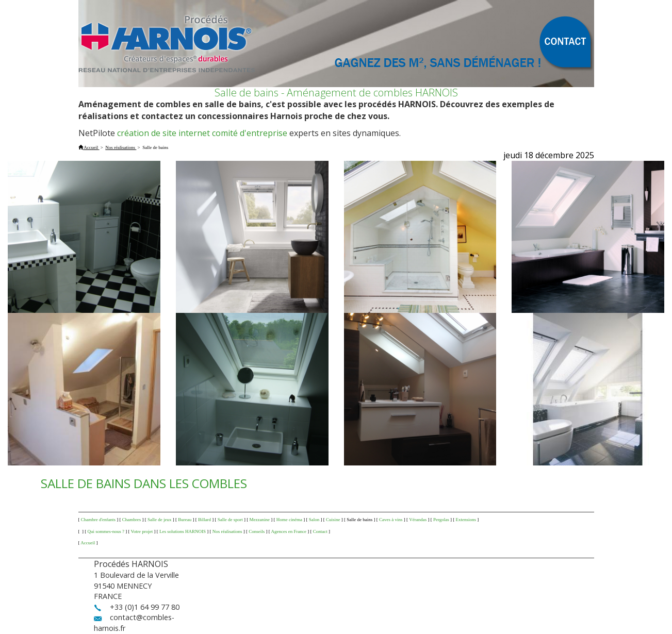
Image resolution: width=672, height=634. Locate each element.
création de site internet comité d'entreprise (202, 133)
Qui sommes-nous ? (106, 531)
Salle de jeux (160, 520)
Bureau (185, 520)
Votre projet (142, 531)
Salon (314, 520)
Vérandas (418, 520)
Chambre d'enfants (98, 520)
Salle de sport (230, 520)
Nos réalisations (227, 531)
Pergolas (441, 520)
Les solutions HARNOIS (183, 531)
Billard (204, 520)
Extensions (466, 520)
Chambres (132, 520)
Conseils (257, 531)
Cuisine (333, 520)
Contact (320, 531)
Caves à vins (391, 520)
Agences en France (288, 531)
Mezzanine (260, 520)
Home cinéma (289, 520)
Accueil (88, 543)
